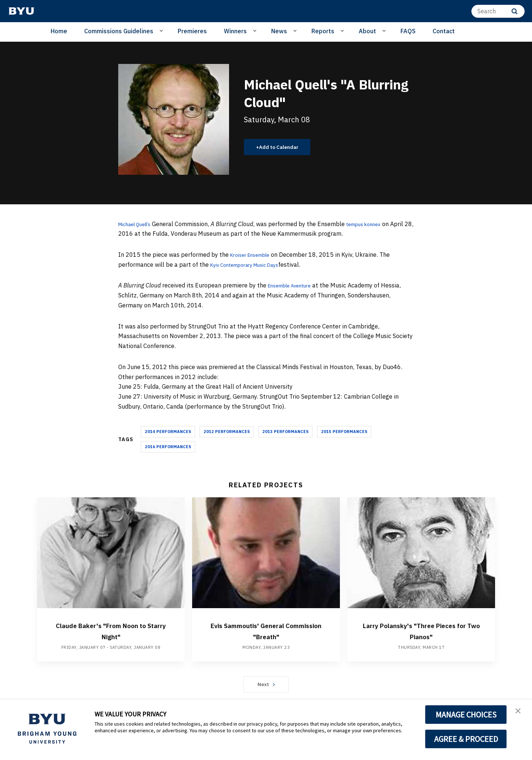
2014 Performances (168, 432)
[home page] (21, 11)
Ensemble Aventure (295, 285)
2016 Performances (168, 447)
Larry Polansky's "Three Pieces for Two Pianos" (421, 630)
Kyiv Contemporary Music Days (252, 265)
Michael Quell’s (139, 224)
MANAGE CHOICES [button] (466, 715)
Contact (444, 31)
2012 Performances (227, 432)
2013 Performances (285, 432)
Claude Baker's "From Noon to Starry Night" (111, 630)
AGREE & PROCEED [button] (466, 739)
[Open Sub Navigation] (162, 31)
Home (59, 31)
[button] (520, 713)
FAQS (408, 31)
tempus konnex (376, 224)
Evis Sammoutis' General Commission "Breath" (266, 630)
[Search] (498, 11)
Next (266, 684)
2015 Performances (344, 432)
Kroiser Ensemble (254, 255)
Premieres (192, 31)
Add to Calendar (283, 147)
